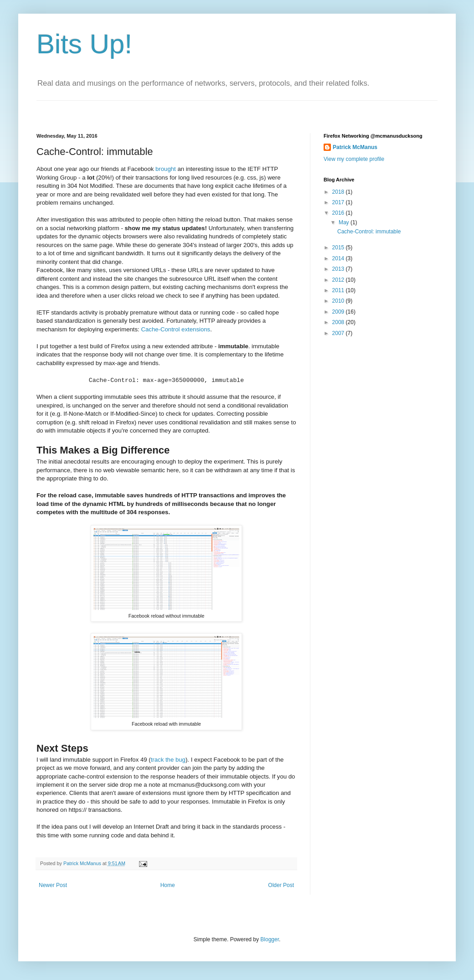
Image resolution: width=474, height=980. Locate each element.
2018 (339, 192)
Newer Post (53, 885)
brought (166, 169)
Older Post (281, 885)
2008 (339, 322)
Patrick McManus (355, 147)
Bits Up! (84, 44)
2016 (339, 213)
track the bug (168, 760)
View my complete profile (354, 159)
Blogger (270, 939)
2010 (339, 301)
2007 (339, 333)
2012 (339, 280)
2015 (339, 248)
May (345, 222)
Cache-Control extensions (175, 329)
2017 (339, 202)
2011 (339, 290)
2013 (339, 269)
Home (168, 885)
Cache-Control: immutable (369, 232)
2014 (339, 258)
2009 (339, 312)
